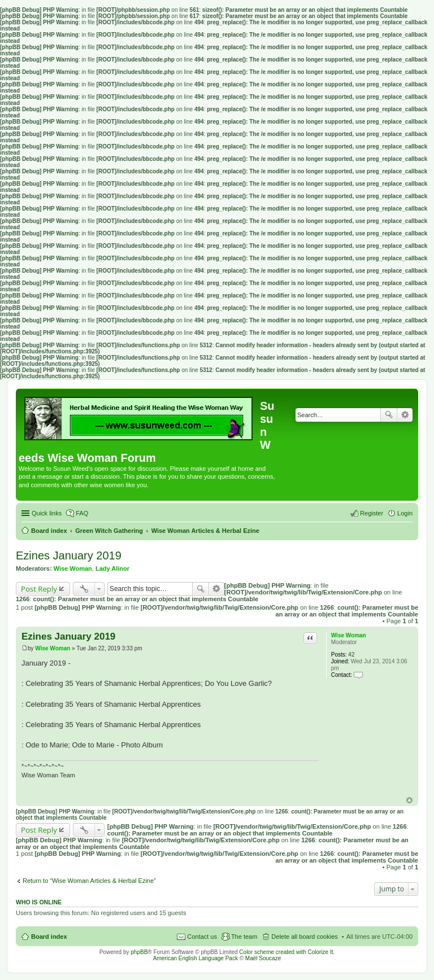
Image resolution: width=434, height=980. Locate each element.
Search (389, 415)
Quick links (47, 513)
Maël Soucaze (263, 958)
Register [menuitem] (372, 513)
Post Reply (39, 589)
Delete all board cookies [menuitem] (304, 937)
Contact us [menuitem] (202, 937)
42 (351, 655)
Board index (49, 937)
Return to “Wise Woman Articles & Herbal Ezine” (89, 881)
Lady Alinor (112, 568)
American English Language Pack (196, 958)
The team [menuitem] (244, 937)
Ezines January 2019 (69, 555)
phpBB (139, 952)
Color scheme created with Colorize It (286, 952)
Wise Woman (73, 568)
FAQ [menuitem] (82, 513)
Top (409, 800)
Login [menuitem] (405, 513)
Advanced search (405, 415)
